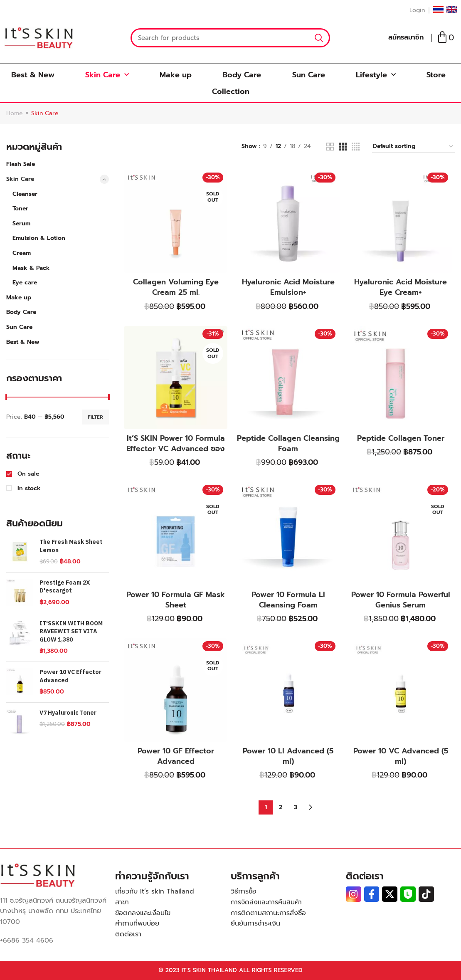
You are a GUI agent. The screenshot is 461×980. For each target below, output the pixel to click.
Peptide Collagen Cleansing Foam (288, 443)
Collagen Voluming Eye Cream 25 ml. (176, 287)
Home (15, 113)
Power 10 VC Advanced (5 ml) (401, 756)
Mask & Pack (31, 268)
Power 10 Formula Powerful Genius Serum (401, 600)
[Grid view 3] (343, 147)
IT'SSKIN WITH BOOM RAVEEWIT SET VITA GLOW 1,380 (71, 632)
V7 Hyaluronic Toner (68, 713)
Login (417, 10)
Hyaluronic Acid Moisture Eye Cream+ (401, 287)
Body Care (242, 75)
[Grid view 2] (330, 147)
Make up (176, 75)
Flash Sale (21, 164)
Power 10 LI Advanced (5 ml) (288, 756)
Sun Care (309, 75)
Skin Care (107, 75)
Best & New (33, 75)
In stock (28, 489)
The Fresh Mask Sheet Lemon (71, 546)
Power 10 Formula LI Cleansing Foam (288, 600)
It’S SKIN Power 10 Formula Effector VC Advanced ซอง (176, 443)
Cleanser (25, 194)
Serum (21, 223)
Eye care (25, 283)
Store (436, 75)
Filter (95, 417)
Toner (20, 209)
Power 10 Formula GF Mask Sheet (176, 600)
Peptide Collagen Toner (401, 438)
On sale (27, 474)
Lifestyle (376, 75)
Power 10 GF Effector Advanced (176, 756)
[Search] (230, 38)
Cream (22, 253)
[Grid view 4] (356, 147)
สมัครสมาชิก (406, 37)
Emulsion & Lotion (39, 238)
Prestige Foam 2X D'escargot (65, 587)
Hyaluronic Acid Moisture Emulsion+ (288, 287)
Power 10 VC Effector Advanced (70, 676)
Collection (231, 91)
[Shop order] (413, 147)
